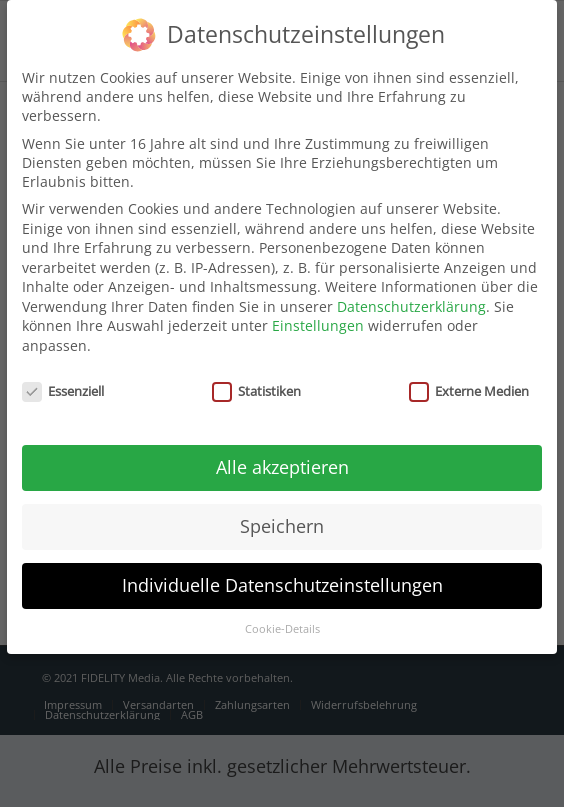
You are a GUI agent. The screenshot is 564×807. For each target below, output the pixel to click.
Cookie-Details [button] (282, 616)
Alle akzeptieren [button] (282, 454)
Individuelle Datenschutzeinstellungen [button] (282, 572)
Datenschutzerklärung (411, 293)
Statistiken (256, 378)
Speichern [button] (282, 513)
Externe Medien (469, 378)
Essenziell (63, 378)
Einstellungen (318, 312)
